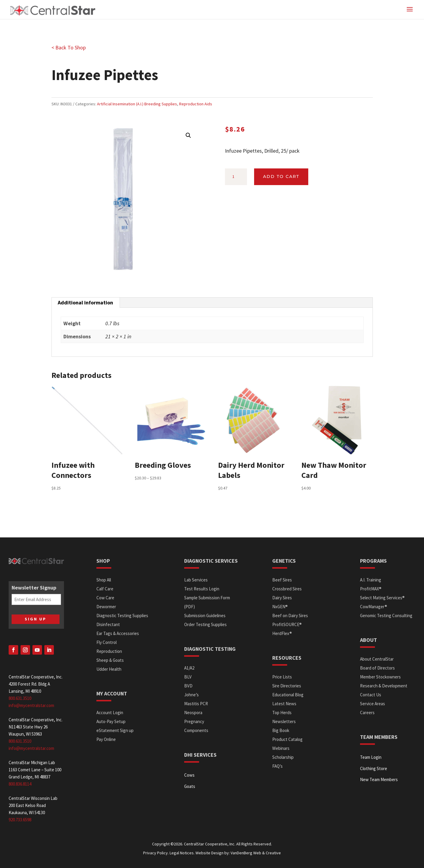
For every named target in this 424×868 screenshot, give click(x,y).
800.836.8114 (20, 784)
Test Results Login (202, 589)
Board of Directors (377, 668)
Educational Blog (288, 695)
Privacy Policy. (156, 853)
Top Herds (282, 713)
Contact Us (371, 695)
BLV (188, 677)
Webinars (281, 748)
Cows (189, 775)
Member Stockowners (380, 677)
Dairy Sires (282, 598)
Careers (367, 713)
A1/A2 (189, 668)
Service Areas (373, 704)
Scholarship (283, 757)
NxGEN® (280, 607)
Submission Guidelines (205, 616)
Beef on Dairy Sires (290, 616)
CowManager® (374, 607)
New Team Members (379, 779)
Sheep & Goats (110, 660)
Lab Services (196, 580)
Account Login (110, 713)
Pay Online (106, 739)
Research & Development (384, 686)
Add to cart (281, 176)
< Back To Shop (69, 47)
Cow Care (105, 598)
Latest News (284, 704)
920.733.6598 (20, 820)
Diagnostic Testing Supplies (122, 616)
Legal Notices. (182, 853)
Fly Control (107, 642)
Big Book (281, 730)
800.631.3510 (20, 698)
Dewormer (106, 607)
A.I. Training (371, 580)
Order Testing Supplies (205, 624)
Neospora (193, 713)
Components (196, 730)
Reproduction (109, 651)
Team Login (371, 757)
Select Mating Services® (382, 598)
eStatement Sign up (115, 730)
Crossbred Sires (287, 589)
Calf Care (105, 589)
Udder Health (109, 669)
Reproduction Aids (196, 104)
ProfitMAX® (371, 589)
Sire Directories (287, 686)
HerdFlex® (282, 633)
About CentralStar (377, 659)
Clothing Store (374, 768)
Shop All (104, 580)
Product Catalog (287, 739)
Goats (190, 786)
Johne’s (191, 695)
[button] (188, 135)
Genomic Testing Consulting (386, 616)
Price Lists (282, 677)
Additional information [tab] (85, 302)
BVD (188, 686)
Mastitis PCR (196, 704)
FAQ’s (277, 766)
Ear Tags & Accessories (118, 633)
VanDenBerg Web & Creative (256, 853)
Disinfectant (108, 624)
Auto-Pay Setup (111, 721)
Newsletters (284, 721)
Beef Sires (282, 580)
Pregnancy (194, 721)
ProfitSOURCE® (287, 624)
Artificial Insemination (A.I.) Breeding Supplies (137, 104)
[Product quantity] (236, 177)
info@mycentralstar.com (31, 705)
